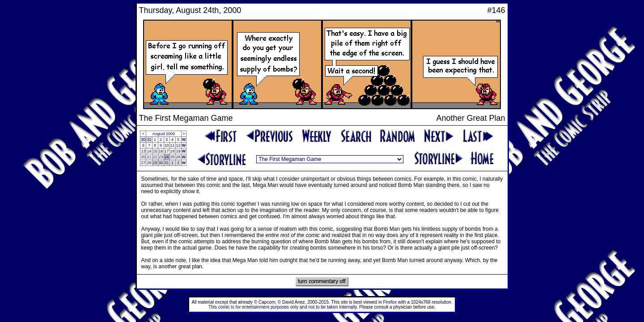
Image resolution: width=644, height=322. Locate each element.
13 (143, 151)
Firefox (390, 302)
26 (178, 157)
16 (161, 151)
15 (155, 151)
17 (167, 151)
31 (149, 140)
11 (173, 145)
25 (173, 157)
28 (149, 163)
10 (167, 145)
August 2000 (164, 134)
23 (161, 157)
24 (167, 157)
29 (155, 163)
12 (178, 145)
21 (149, 157)
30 (143, 140)
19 (178, 151)
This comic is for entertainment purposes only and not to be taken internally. (283, 307)
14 (149, 151)
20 (143, 157)
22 (155, 157)
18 (173, 151)
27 (143, 163)
